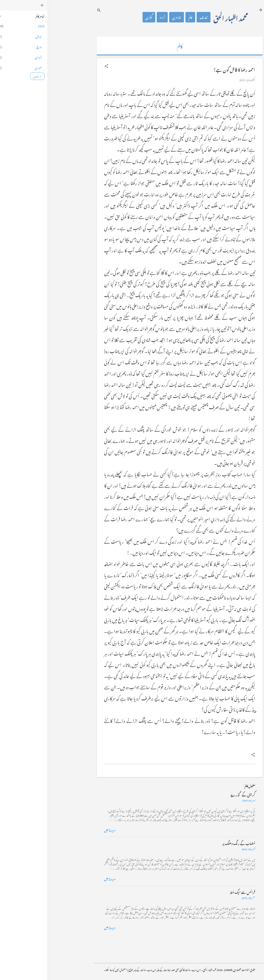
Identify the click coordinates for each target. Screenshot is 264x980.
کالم (143, 17)
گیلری (101, 17)
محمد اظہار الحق (183, 17)
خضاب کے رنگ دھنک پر (191, 843)
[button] (59, 66)
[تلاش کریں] (51, 10)
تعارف (156, 17)
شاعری (129, 17)
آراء (115, 17)
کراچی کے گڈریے (195, 794)
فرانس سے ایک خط (195, 892)
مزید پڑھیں (62, 830)
